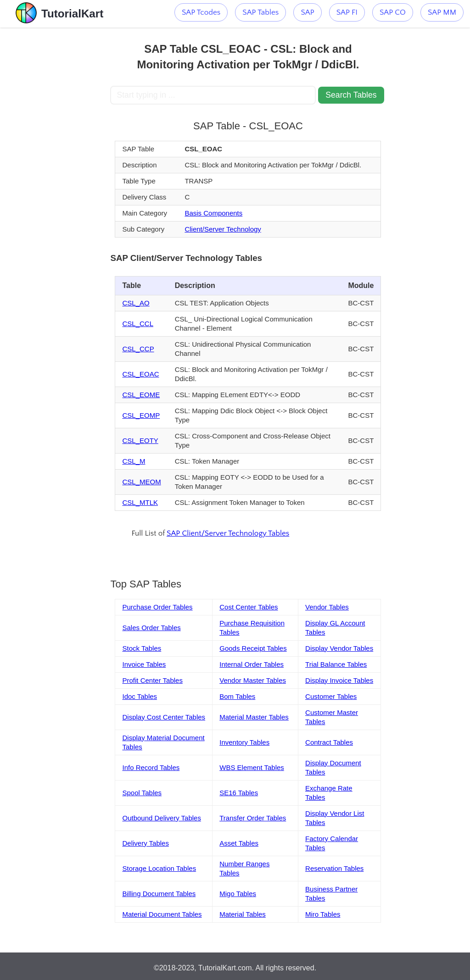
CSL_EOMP (141, 415)
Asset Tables (239, 843)
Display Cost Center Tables (164, 717)
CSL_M (134, 461)
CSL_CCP (138, 349)
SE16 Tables (239, 793)
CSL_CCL (138, 324)
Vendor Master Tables (253, 680)
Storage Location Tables (159, 868)
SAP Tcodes (201, 12)
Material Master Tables (254, 717)
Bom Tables (237, 696)
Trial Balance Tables (336, 664)
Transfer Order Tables (253, 818)
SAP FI (347, 12)
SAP (307, 12)
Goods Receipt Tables (253, 648)
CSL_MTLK (140, 502)
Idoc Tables (140, 696)
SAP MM (442, 12)
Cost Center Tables (249, 607)
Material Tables (243, 914)
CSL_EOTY (140, 440)
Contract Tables (329, 742)
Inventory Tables (244, 742)
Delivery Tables (145, 843)
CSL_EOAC (140, 374)
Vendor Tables (327, 607)
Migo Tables (238, 894)
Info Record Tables (151, 767)
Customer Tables (331, 696)
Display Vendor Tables (339, 648)
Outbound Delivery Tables (162, 818)
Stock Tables (142, 648)
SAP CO (393, 12)
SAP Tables (260, 12)
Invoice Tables (144, 664)
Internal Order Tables (252, 664)
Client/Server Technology (223, 229)
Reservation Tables (334, 868)
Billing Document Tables (159, 894)
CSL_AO (136, 303)
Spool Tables (142, 793)
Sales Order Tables (151, 628)
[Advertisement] (55, 165)
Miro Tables (323, 914)
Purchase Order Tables (157, 607)
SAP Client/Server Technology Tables (228, 533)
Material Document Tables (162, 914)
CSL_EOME (141, 395)
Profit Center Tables (152, 680)
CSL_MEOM (141, 482)
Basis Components (213, 213)
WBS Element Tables (252, 767)
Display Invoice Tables (339, 680)
